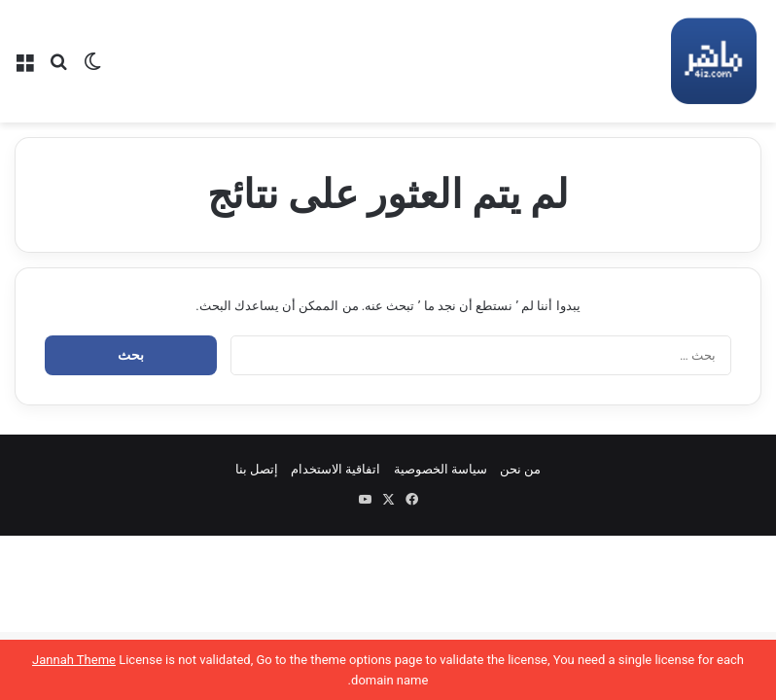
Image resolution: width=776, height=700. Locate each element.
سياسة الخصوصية (441, 469)
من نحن (520, 469)
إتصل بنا (257, 469)
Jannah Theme (74, 660)
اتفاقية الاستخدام (335, 469)
